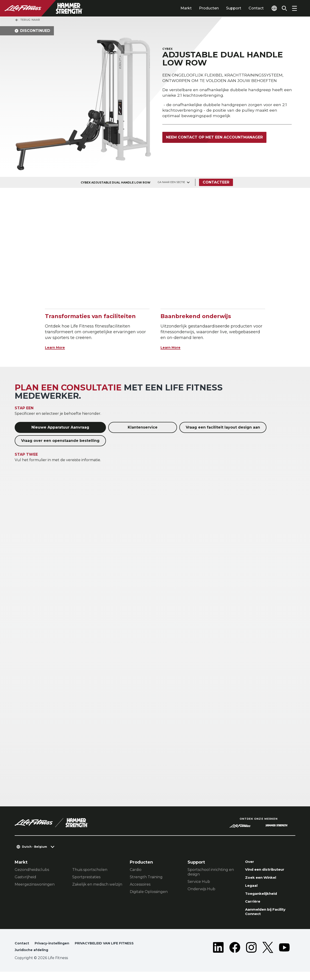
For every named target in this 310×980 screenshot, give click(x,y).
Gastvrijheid (25, 877)
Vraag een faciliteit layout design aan (223, 427)
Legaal (252, 889)
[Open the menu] (294, 8)
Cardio (136, 870)
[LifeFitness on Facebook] (235, 955)
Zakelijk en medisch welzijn (97, 884)
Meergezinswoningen (35, 884)
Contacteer (217, 182)
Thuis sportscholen (90, 870)
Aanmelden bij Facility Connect (270, 918)
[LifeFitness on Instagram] (251, 955)
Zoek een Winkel (264, 880)
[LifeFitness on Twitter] (268, 955)
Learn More (57, 347)
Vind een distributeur (269, 871)
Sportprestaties (86, 877)
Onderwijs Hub (201, 889)
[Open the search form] (282, 8)
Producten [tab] (200, 8)
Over (250, 862)
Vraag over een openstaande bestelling (60, 441)
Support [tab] (225, 8)
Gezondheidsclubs (32, 870)
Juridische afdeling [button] (106, 958)
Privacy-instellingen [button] (56, 950)
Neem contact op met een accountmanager (214, 138)
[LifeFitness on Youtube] (284, 955)
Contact (247, 8)
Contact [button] (22, 950)
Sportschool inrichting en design (211, 872)
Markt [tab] (177, 8)
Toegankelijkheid (264, 898)
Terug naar (28, 20)
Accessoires (140, 884)
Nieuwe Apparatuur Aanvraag (60, 427)
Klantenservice (143, 427)
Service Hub (199, 882)
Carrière (254, 906)
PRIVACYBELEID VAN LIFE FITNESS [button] (48, 958)
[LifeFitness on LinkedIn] (218, 955)
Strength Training (146, 877)
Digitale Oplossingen (149, 892)
